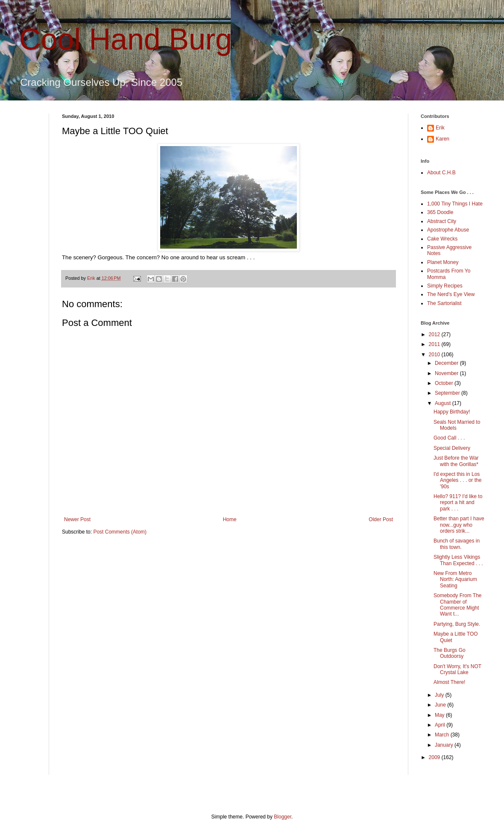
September (448, 393)
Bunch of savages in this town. (457, 544)
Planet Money (443, 262)
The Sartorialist (444, 303)
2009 (435, 757)
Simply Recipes (445, 286)
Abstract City (442, 221)
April (441, 725)
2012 (435, 334)
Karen (442, 139)
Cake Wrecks (442, 239)
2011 (435, 344)
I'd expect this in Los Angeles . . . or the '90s (457, 480)
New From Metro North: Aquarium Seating (455, 579)
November (447, 373)
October (445, 383)
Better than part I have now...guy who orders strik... (459, 525)
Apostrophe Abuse (448, 230)
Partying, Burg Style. (457, 624)
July (440, 695)
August (444, 403)
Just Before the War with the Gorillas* (456, 461)
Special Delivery (452, 448)
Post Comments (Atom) (120, 532)
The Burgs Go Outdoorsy (450, 653)
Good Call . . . (449, 438)
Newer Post (77, 519)
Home (230, 519)
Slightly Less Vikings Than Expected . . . (458, 560)
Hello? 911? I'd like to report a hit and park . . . (458, 503)
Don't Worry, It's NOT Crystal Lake (457, 669)
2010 (435, 355)
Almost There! (449, 682)
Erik (440, 128)
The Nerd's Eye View (451, 294)
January (445, 745)
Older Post (381, 519)
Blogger (283, 817)
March (443, 735)
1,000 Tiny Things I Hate (455, 204)
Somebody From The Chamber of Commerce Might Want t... (458, 605)
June (441, 705)
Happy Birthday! (452, 412)
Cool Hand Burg (126, 39)
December (447, 363)
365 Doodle (440, 212)
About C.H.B (441, 173)
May (440, 715)
